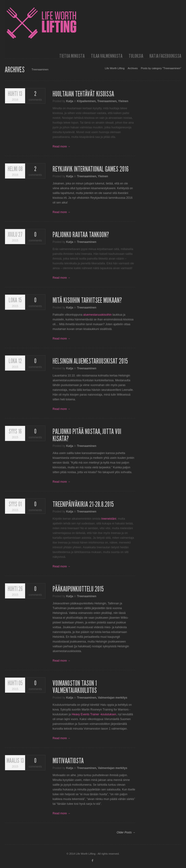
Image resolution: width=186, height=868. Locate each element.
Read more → (62, 146)
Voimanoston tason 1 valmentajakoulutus (75, 687)
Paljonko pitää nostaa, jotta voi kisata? (87, 435)
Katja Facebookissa (165, 56)
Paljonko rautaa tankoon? (81, 235)
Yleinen (123, 101)
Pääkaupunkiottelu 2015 (78, 589)
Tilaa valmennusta (107, 56)
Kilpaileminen (86, 101)
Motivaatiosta (68, 761)
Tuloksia (136, 56)
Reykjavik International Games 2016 (91, 169)
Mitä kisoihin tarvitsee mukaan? (87, 300)
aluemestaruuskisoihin (97, 315)
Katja (70, 101)
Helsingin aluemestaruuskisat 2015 (90, 361)
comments (35, 96)
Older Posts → (126, 832)
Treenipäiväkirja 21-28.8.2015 (83, 504)
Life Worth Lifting (115, 68)
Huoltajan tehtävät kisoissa (83, 94)
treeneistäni (109, 519)
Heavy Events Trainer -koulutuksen (94, 714)
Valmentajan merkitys (112, 698)
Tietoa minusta (72, 56)
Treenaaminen (107, 101)
